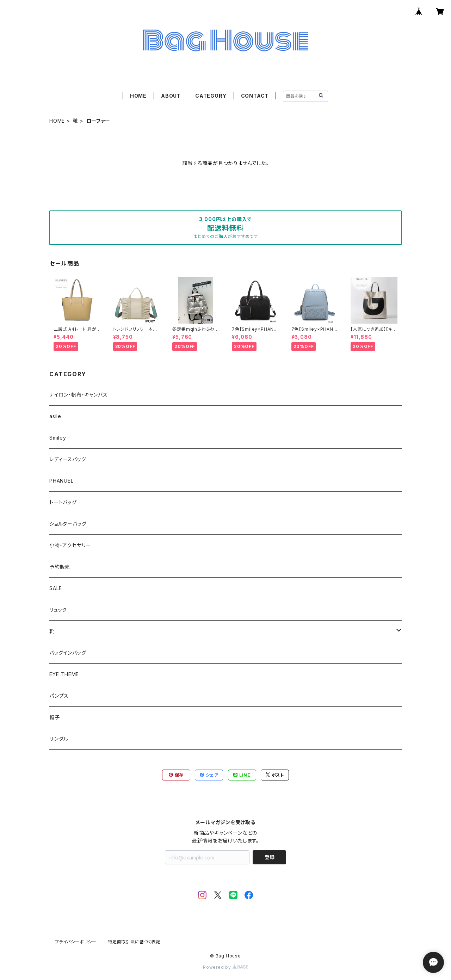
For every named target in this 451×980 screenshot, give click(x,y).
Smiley (58, 438)
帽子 (55, 717)
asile (55, 416)
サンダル (59, 739)
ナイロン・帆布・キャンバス (78, 395)
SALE (56, 588)
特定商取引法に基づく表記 (134, 942)
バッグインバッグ (68, 653)
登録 (270, 857)
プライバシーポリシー (76, 942)
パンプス (59, 696)
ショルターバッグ (68, 524)
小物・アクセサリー (70, 545)
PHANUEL (61, 481)
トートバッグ (63, 502)
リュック (58, 610)
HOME (138, 96)
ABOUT (171, 96)
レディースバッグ (68, 459)
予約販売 (60, 567)
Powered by (225, 967)
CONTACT (255, 96)
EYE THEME (64, 674)
